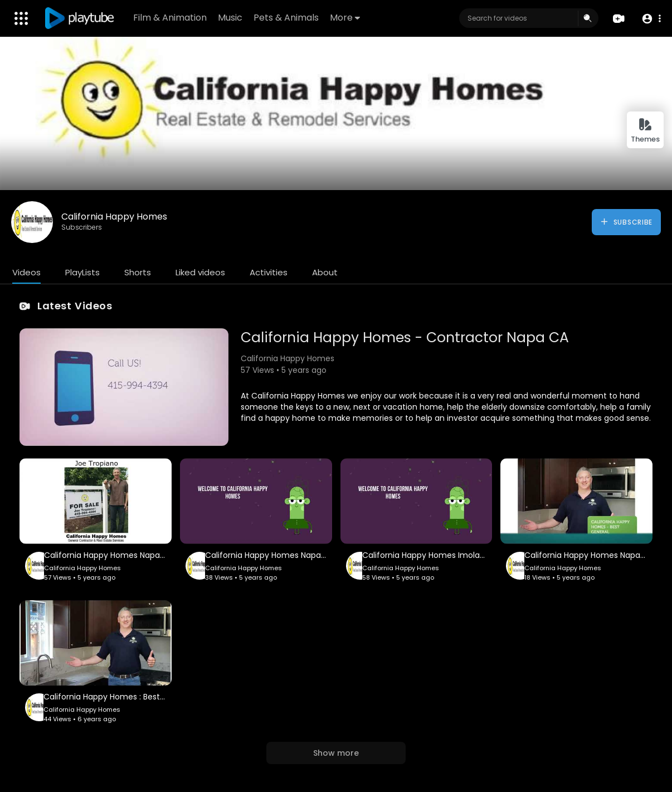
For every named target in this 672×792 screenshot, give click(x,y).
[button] (651, 19)
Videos (26, 272)
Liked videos (200, 272)
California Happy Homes (114, 217)
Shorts (138, 272)
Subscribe (626, 222)
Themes (645, 131)
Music (230, 18)
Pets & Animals (286, 18)
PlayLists (82, 272)
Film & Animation (170, 18)
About (325, 272)
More (345, 18)
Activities (269, 272)
